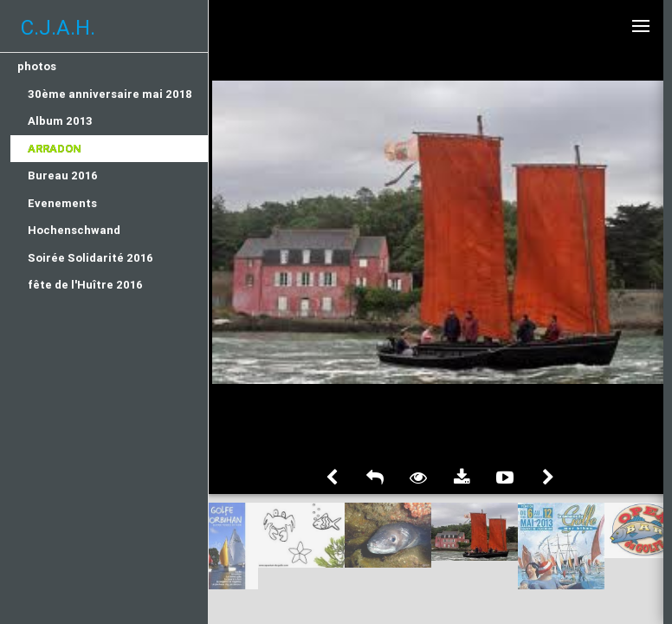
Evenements (62, 203)
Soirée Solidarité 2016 (90, 258)
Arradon (55, 149)
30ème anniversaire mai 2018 (110, 94)
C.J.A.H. (58, 27)
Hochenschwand (74, 230)
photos (37, 66)
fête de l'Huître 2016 (85, 285)
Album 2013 (60, 121)
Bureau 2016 (63, 175)
